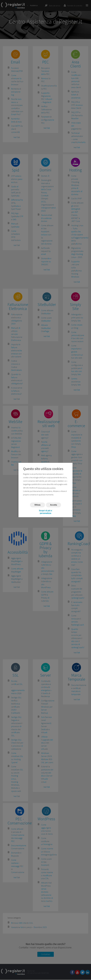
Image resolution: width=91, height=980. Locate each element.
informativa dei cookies (47, 488)
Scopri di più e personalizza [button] (45, 512)
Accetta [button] (54, 505)
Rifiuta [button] (37, 505)
